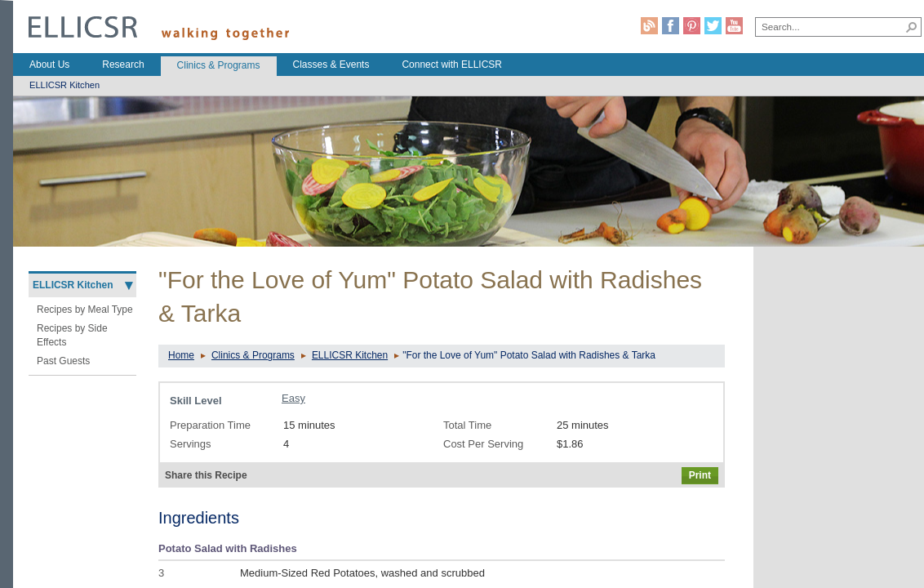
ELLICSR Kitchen (350, 355)
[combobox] (830, 26)
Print (700, 475)
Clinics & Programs (253, 355)
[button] (912, 27)
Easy (293, 398)
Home (181, 355)
